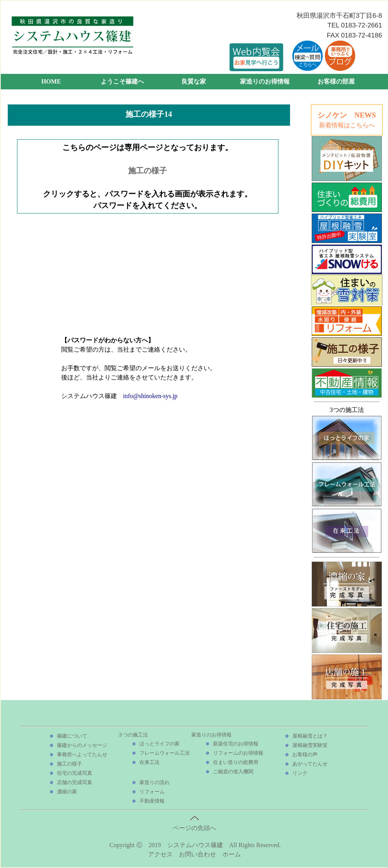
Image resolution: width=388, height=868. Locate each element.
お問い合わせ (197, 854)
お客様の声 (305, 754)
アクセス (160, 854)
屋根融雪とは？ (310, 736)
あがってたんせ (310, 764)
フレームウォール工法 (165, 753)
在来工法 (149, 762)
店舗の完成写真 (75, 782)
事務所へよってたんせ (82, 754)
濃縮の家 (67, 792)
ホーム (232, 854)
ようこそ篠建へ (122, 81)
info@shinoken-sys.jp (150, 396)
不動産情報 (152, 801)
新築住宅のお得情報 (236, 744)
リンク (300, 773)
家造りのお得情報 (265, 81)
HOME (51, 81)
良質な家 (194, 81)
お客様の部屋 (336, 81)
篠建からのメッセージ (82, 745)
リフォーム (152, 792)
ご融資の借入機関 (233, 771)
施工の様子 (148, 171)
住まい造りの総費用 (236, 762)
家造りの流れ (155, 782)
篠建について (72, 736)
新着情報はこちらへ (347, 125)
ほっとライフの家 (160, 744)
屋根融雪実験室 (310, 745)
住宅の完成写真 (75, 773)
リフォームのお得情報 (238, 753)
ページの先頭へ (194, 825)
